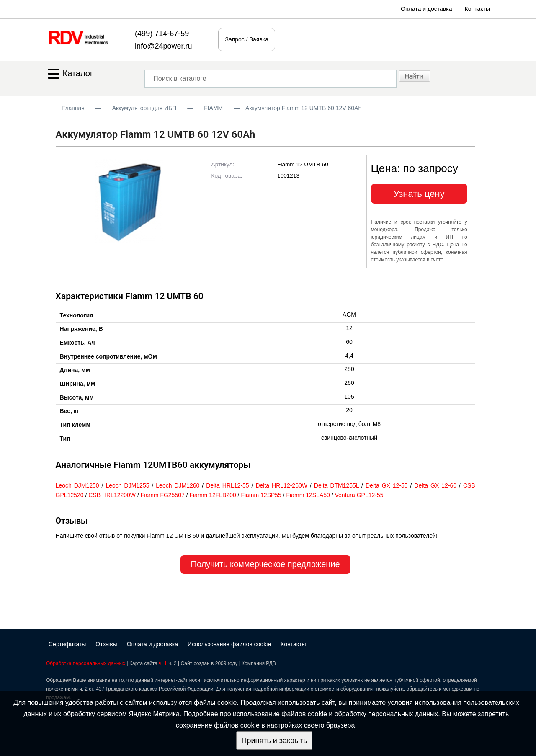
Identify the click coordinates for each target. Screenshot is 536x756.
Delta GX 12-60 (435, 485)
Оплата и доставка (426, 9)
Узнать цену (419, 194)
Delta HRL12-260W (281, 485)
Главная (73, 108)
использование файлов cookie (280, 714)
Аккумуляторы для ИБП (144, 108)
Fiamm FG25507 (163, 495)
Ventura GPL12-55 (359, 495)
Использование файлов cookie (229, 644)
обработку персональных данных (387, 714)
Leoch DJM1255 (127, 485)
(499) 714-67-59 (162, 34)
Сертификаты (67, 644)
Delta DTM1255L (336, 485)
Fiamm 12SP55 (261, 495)
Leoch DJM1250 (77, 485)
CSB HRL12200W (112, 495)
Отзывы (106, 644)
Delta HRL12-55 (227, 485)
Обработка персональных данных (86, 663)
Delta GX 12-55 (387, 485)
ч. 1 (163, 663)
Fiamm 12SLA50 (308, 495)
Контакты (477, 9)
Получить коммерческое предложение (265, 564)
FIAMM (213, 108)
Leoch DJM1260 (178, 485)
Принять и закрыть (274, 741)
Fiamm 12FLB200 (213, 495)
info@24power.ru (163, 46)
